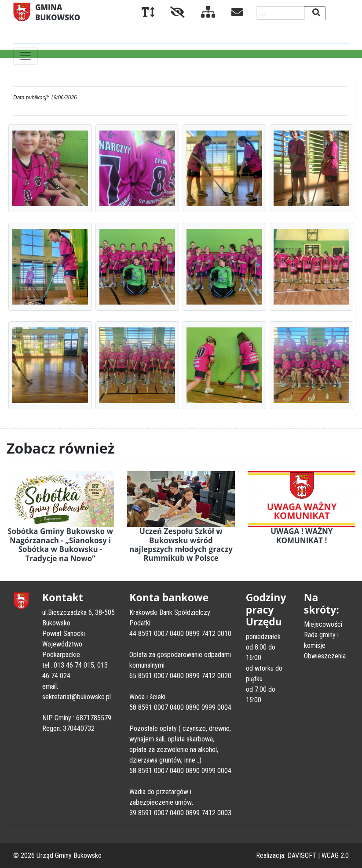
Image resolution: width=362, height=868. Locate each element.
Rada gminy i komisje (321, 640)
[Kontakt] (230, 14)
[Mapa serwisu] (201, 14)
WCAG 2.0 (335, 855)
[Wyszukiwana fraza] (280, 13)
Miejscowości (323, 624)
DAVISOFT (302, 855)
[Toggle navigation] (26, 56)
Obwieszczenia (325, 656)
